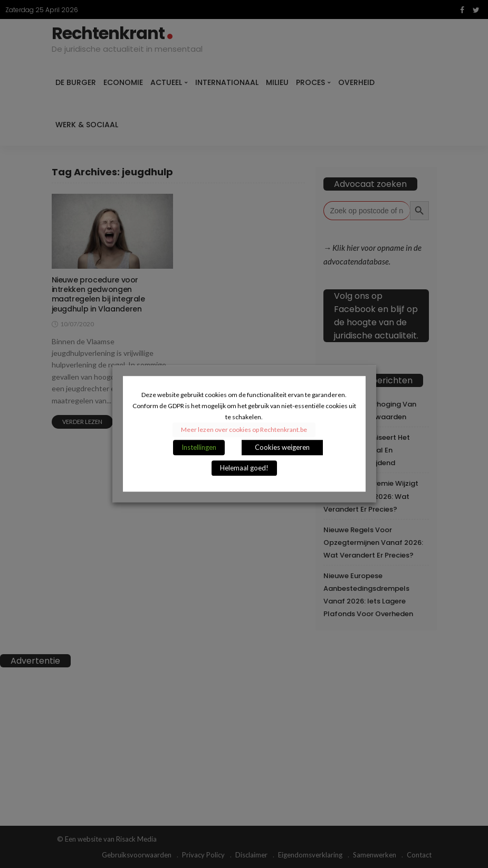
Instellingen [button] (199, 448)
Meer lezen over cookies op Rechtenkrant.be (244, 430)
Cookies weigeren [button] (282, 448)
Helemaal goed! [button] (244, 468)
